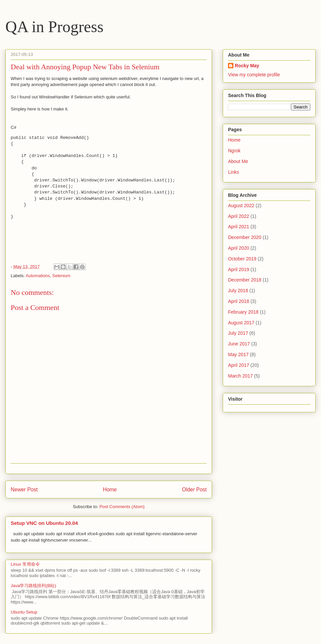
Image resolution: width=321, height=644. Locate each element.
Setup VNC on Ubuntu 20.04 (44, 523)
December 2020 (245, 237)
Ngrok (234, 151)
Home (110, 490)
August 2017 (241, 323)
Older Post (194, 490)
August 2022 (241, 206)
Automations (38, 276)
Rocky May (247, 66)
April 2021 (239, 227)
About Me (238, 161)
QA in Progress (54, 27)
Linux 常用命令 (25, 564)
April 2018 (239, 301)
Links (234, 172)
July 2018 (238, 291)
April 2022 (239, 216)
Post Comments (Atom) (122, 507)
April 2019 (239, 269)
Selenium (61, 276)
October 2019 (242, 259)
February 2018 (243, 312)
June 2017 (239, 344)
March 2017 (240, 376)
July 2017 (238, 333)
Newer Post (24, 490)
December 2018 (245, 280)
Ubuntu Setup (24, 612)
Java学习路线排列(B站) (33, 586)
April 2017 (239, 365)
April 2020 (239, 248)
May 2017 (238, 354)
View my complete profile (254, 75)
